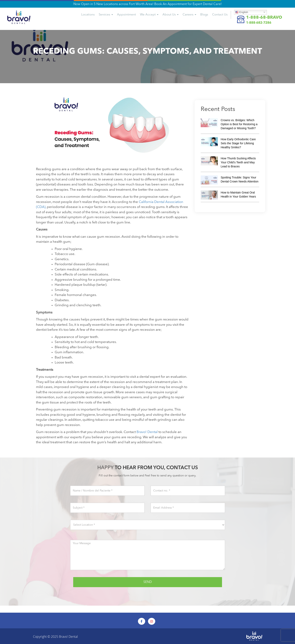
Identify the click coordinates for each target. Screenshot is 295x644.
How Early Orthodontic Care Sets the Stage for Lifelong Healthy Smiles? (238, 143)
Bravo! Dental (68, 637)
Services (106, 15)
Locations (88, 15)
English (242, 12)
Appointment (126, 15)
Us (220, 15)
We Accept (149, 15)
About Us (171, 15)
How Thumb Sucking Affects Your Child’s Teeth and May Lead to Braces (238, 162)
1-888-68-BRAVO (264, 18)
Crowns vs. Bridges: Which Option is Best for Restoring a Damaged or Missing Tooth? (239, 124)
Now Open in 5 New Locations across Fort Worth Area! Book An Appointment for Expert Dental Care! (147, 4)
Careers (189, 15)
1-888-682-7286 (259, 23)
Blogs (204, 15)
